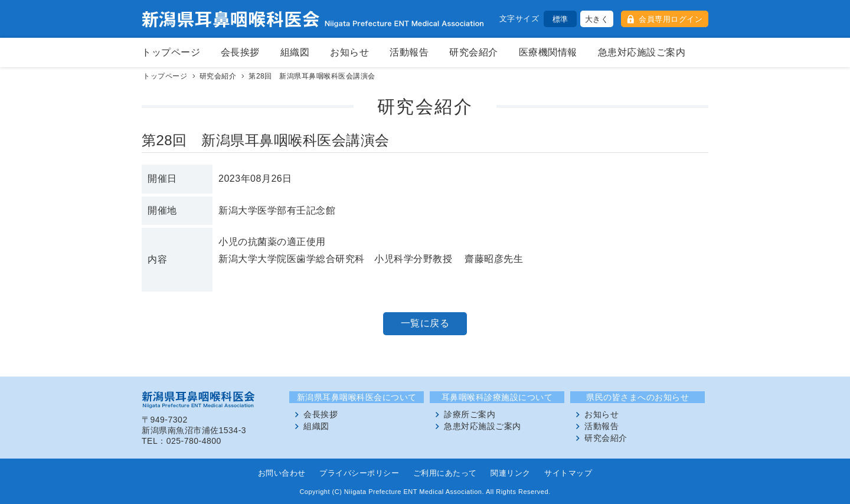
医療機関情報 (548, 52)
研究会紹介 (474, 52)
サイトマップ (568, 473)
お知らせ (349, 52)
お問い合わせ (282, 473)
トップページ (171, 52)
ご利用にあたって (445, 473)
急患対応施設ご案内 (642, 52)
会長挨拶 (240, 52)
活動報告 (409, 52)
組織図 (295, 52)
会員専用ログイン (671, 19)
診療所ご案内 (470, 414)
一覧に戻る (425, 323)
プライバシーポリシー (359, 473)
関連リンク (511, 473)
